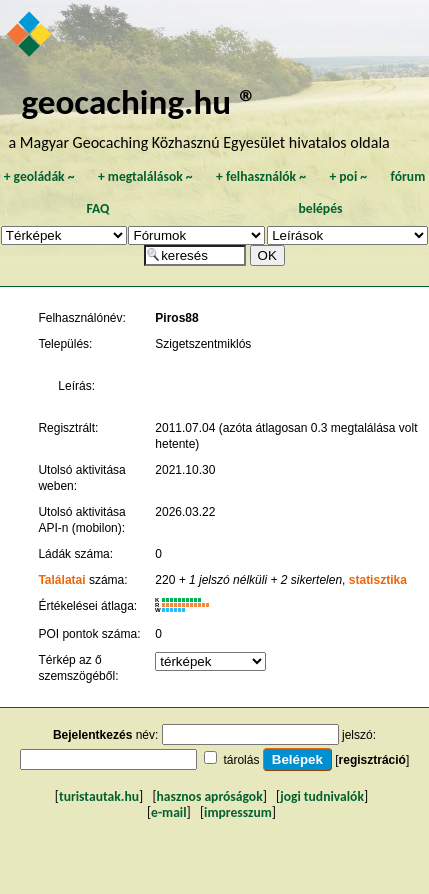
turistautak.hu (99, 796)
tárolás (241, 760)
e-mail (168, 812)
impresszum (238, 812)
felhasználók (261, 176)
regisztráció (372, 760)
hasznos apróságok (210, 796)
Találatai (61, 580)
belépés (321, 208)
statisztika (378, 580)
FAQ (98, 208)
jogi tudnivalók (322, 796)
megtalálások (145, 176)
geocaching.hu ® (139, 101)
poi (348, 176)
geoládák (39, 176)
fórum (408, 176)
